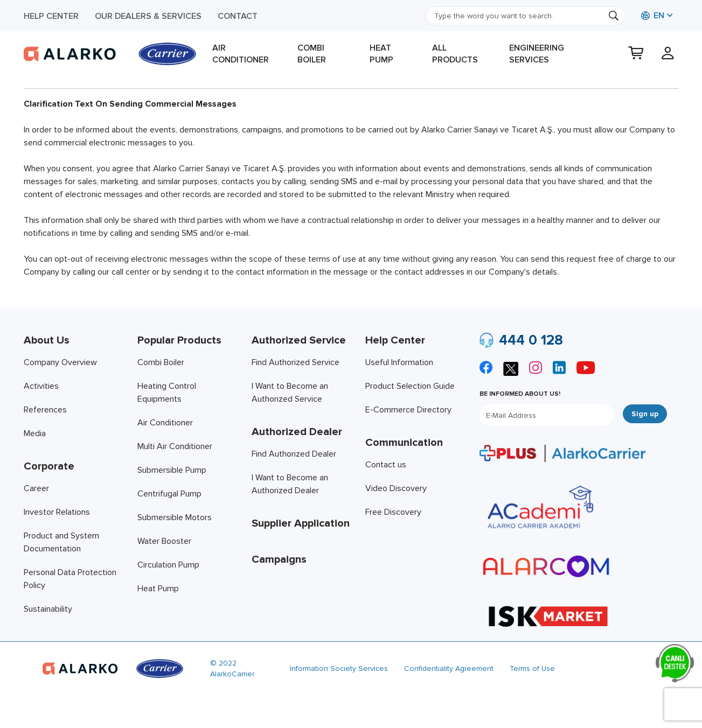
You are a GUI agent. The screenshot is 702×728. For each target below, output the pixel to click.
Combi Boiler (312, 54)
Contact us (386, 465)
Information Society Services (339, 668)
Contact (238, 16)
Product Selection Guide (410, 386)
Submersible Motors (175, 517)
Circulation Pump (168, 565)
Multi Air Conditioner (175, 446)
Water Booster (164, 541)
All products (455, 54)
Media (35, 433)
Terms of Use (532, 668)
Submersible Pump (172, 470)
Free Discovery (393, 512)
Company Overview (60, 362)
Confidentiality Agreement (449, 668)
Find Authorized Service (296, 362)
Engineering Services (537, 54)
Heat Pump (381, 54)
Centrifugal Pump (169, 494)
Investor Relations (57, 512)
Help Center (51, 16)
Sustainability (48, 609)
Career (36, 488)
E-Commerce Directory (408, 410)
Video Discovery (396, 488)
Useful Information (399, 362)
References (45, 410)
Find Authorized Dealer (294, 454)
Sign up (645, 414)
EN (653, 16)
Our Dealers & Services (148, 16)
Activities (41, 386)
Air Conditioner (241, 54)
